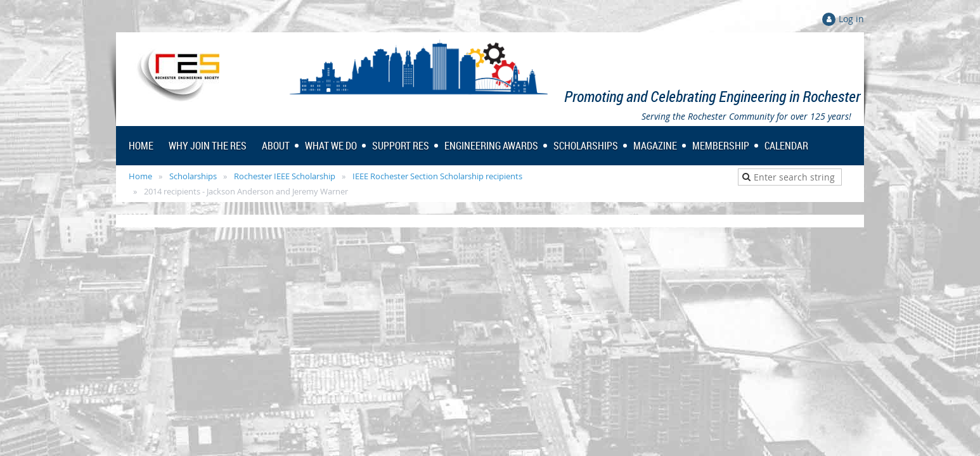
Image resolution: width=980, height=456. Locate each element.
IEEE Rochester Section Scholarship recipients (437, 176)
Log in (851, 19)
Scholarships (193, 176)
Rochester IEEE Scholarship (285, 176)
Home (140, 176)
